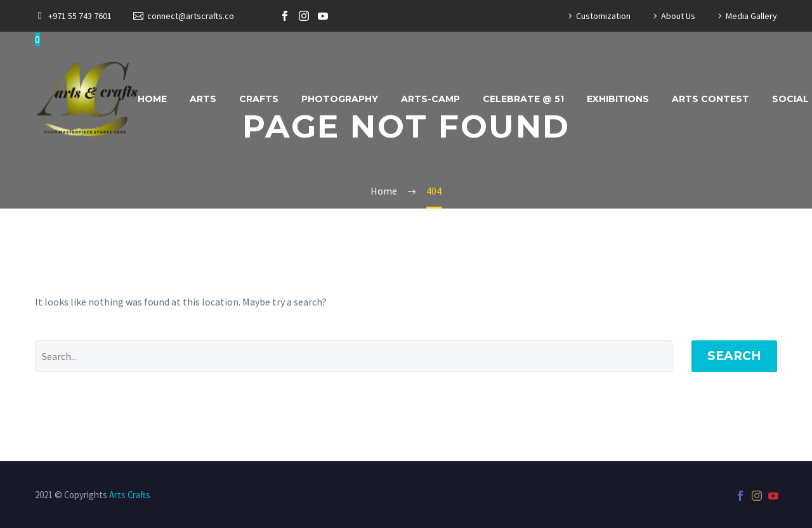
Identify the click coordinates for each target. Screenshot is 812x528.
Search (734, 356)
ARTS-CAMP (430, 99)
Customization (603, 16)
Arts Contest (710, 99)
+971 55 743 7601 (80, 16)
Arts (203, 99)
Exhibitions (618, 99)
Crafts (259, 99)
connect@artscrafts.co (191, 16)
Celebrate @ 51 (523, 99)
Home (152, 99)
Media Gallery (751, 16)
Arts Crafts (130, 495)
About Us (678, 16)
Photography (340, 99)
